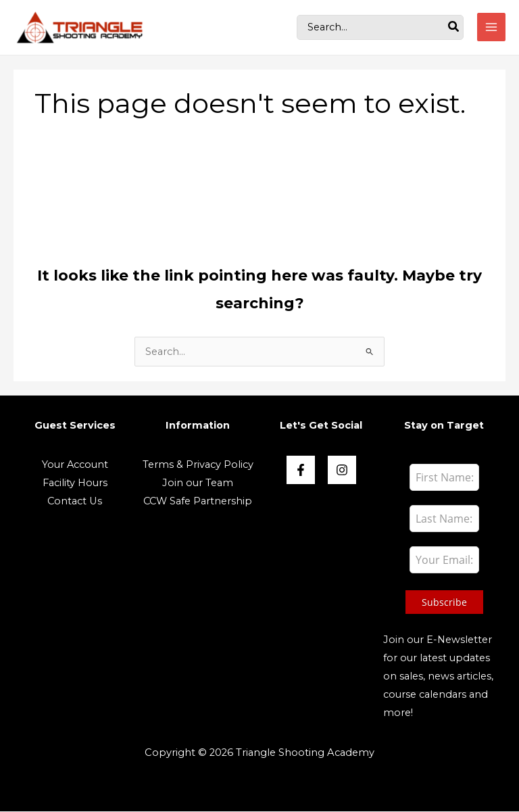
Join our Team (198, 483)
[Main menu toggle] (491, 28)
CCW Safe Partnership (198, 502)
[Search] (454, 28)
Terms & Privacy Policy (198, 465)
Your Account (75, 465)
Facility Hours (75, 483)
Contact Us (75, 502)
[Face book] (301, 471)
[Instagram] (342, 471)
